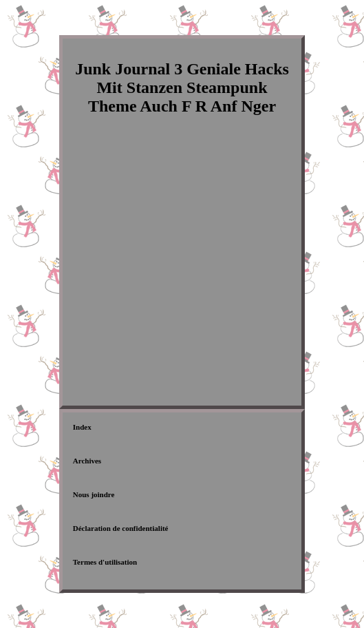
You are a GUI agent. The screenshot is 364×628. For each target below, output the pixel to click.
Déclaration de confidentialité (121, 528)
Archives (87, 461)
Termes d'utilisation (105, 562)
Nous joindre (94, 494)
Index (82, 427)
